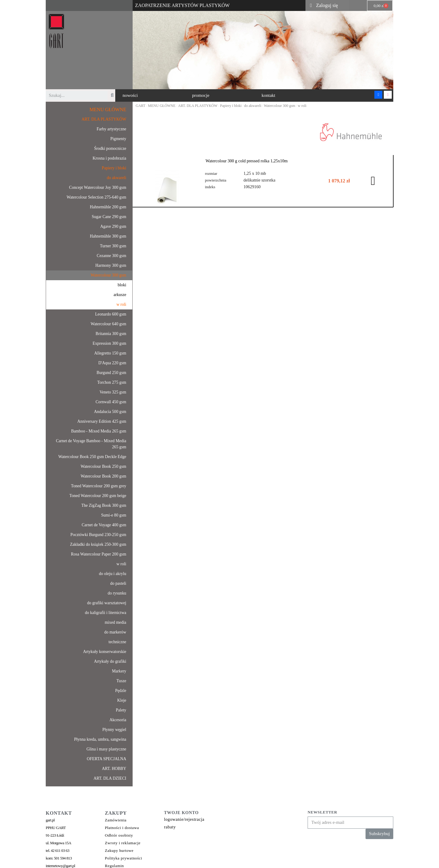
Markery (119, 671)
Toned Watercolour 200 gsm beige (98, 496)
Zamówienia (116, 820)
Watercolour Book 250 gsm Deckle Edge (92, 457)
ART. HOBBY (114, 769)
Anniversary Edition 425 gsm (102, 421)
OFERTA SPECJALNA (107, 759)
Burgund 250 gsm (111, 373)
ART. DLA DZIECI (110, 778)
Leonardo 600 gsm (111, 314)
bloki (122, 285)
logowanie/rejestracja (184, 819)
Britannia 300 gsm (111, 334)
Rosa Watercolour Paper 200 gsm (99, 554)
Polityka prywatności (123, 858)
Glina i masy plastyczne (106, 749)
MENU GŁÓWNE (108, 109)
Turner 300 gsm (113, 246)
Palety (121, 710)
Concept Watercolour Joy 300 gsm (98, 187)
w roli (121, 304)
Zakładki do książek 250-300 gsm (98, 544)
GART (141, 106)
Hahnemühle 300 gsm (108, 236)
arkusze (120, 295)
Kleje (122, 700)
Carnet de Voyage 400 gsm (104, 525)
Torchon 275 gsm (112, 382)
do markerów (115, 632)
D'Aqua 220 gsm (112, 363)
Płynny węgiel (114, 730)
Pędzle (121, 691)
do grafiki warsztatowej (107, 603)
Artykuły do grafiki (110, 661)
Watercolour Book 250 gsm (103, 466)
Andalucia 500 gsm (110, 412)
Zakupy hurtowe (119, 850)
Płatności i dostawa (122, 828)
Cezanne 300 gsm (111, 256)
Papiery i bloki (114, 168)
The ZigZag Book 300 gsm (104, 505)
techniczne (117, 642)
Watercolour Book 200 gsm (103, 476)
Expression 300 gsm (109, 343)
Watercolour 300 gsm (108, 275)
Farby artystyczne (111, 129)
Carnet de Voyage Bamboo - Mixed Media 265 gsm (91, 444)
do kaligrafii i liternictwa (105, 613)
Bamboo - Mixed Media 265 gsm (99, 431)
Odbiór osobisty (119, 835)
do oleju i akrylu (113, 574)
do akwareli (116, 178)
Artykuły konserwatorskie (105, 652)
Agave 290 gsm (113, 226)
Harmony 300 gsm (111, 265)
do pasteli (118, 583)
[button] (130, 95)
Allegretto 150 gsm (110, 353)
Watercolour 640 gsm (108, 324)
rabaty (170, 827)
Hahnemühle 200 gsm (108, 207)
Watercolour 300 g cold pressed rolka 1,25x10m (246, 161)
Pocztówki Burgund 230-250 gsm (98, 535)
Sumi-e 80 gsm (114, 515)
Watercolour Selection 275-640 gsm (96, 197)
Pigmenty (118, 139)
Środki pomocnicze (110, 148)
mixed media (115, 622)
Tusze (121, 681)
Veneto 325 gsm (113, 392)
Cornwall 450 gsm (111, 402)
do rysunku (117, 593)
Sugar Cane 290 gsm (109, 217)
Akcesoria (118, 720)
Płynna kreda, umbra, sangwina (100, 739)
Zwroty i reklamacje (123, 843)
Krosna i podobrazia (109, 158)
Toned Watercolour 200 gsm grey (99, 486)
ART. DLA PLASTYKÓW (104, 119)
